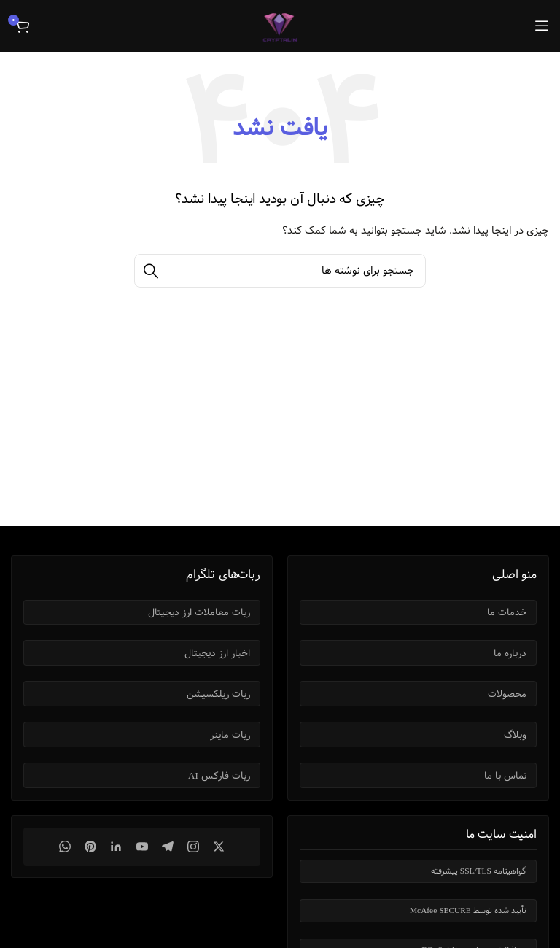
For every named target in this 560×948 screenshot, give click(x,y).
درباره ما (510, 653)
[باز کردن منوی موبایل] (542, 26)
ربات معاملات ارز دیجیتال (199, 612)
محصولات (507, 694)
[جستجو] (280, 271)
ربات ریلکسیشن (218, 694)
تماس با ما (505, 776)
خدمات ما (507, 612)
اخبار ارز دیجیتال (217, 653)
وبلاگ (515, 735)
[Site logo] (280, 26)
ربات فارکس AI (219, 776)
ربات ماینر (230, 735)
